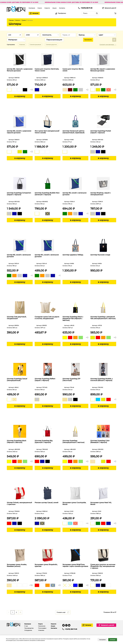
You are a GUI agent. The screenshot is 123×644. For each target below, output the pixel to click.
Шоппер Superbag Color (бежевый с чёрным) (100, 442)
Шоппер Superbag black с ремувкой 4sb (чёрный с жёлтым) (73, 319)
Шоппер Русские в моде (100, 255)
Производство (29, 628)
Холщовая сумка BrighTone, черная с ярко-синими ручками (75, 565)
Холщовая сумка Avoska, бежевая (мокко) (17, 565)
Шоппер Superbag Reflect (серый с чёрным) (45, 380)
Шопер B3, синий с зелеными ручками (74, 194)
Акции (54, 8)
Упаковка (41, 630)
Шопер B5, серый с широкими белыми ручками (103, 70)
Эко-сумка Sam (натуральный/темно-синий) (47, 132)
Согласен (113, 640)
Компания (32, 8)
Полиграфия (42, 628)
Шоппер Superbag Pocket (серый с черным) (101, 132)
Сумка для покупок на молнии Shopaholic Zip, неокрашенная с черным (103, 566)
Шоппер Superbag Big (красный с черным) (44, 442)
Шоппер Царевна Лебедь (73, 255)
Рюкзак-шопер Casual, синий (46, 503)
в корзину (20, 96)
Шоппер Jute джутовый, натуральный (17, 318)
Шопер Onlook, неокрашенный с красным (19, 504)
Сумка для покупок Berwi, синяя (73, 70)
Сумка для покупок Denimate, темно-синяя (47, 70)
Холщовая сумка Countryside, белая (74, 504)
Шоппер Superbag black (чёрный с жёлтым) (16, 442)
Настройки (102, 640)
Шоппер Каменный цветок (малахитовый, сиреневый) (73, 132)
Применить (88, 40)
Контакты (62, 8)
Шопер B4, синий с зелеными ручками (47, 256)
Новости (47, 8)
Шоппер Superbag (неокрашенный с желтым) (73, 442)
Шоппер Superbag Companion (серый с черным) (19, 194)
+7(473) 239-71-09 (71, 629)
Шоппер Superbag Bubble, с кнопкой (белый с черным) (102, 380)
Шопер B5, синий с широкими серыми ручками (19, 132)
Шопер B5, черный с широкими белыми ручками (20, 70)
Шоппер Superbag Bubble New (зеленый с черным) (47, 194)
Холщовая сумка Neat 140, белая (101, 504)
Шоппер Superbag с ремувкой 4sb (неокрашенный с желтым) (103, 318)
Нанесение (42, 626)
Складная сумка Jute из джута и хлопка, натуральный (47, 318)
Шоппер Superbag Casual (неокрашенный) (17, 380)
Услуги (40, 8)
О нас (26, 626)
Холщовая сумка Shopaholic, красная (46, 565)
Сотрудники (28, 630)
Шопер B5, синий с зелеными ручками (19, 256)
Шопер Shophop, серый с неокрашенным (100, 194)
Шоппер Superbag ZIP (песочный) (71, 380)
